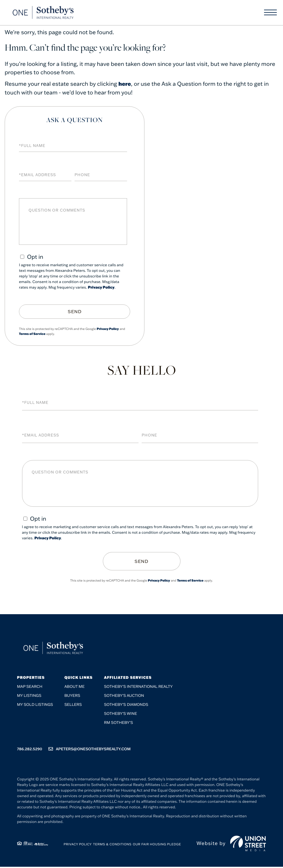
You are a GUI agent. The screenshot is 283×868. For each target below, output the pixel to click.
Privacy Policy (101, 288)
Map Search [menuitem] (30, 688)
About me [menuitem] (74, 688)
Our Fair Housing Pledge (157, 845)
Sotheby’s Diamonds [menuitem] (126, 706)
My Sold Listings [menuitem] (35, 706)
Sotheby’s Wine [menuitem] (121, 715)
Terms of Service (32, 333)
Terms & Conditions (112, 845)
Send (75, 312)
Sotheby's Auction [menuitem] (124, 697)
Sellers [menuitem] (73, 706)
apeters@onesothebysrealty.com (90, 750)
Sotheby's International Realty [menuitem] (138, 688)
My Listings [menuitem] (29, 697)
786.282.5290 (30, 750)
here (125, 84)
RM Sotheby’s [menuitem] (119, 724)
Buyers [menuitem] (72, 697)
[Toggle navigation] (270, 14)
